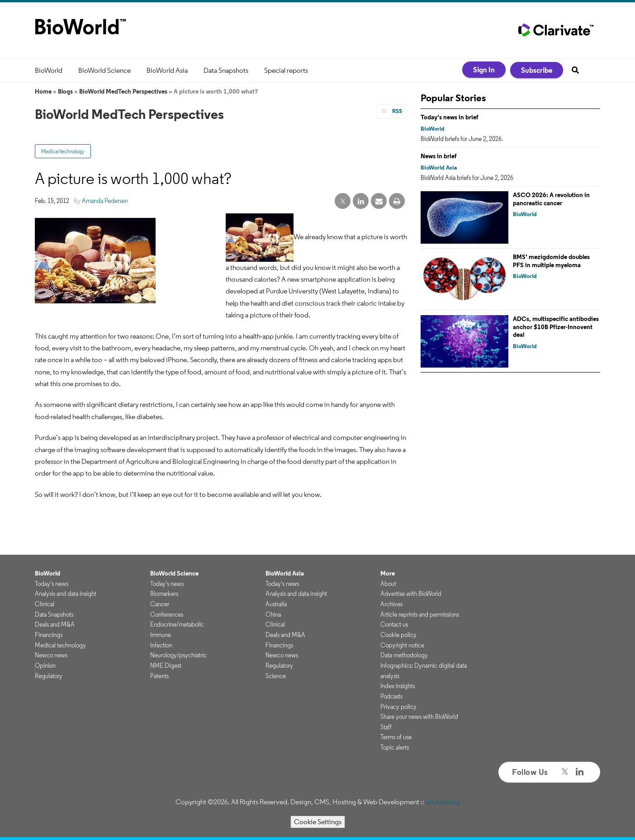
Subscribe (537, 70)
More (388, 573)
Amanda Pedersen (105, 201)
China (273, 614)
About (388, 584)
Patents (159, 676)
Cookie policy (398, 635)
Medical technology (63, 151)
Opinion (45, 665)
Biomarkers (164, 594)
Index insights (398, 686)
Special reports (286, 70)
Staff (386, 727)
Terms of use (396, 737)
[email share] (379, 201)
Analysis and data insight (66, 594)
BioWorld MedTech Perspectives (123, 91)
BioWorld (49, 70)
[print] (397, 201)
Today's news (52, 584)
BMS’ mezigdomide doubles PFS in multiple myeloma (551, 261)
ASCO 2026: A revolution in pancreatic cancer (551, 199)
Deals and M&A (55, 624)
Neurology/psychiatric (178, 655)
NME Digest (166, 665)
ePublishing (443, 802)
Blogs (65, 91)
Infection (161, 645)
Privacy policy (398, 707)
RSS (396, 111)
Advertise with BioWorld (411, 594)
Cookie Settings (318, 822)
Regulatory (49, 676)
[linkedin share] (361, 201)
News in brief (439, 156)
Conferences (167, 614)
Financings (49, 635)
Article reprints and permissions (420, 614)
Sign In (484, 70)
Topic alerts (395, 747)
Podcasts (391, 696)
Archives (391, 604)
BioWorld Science (104, 70)
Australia (276, 604)
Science (276, 676)
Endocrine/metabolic (177, 624)
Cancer (160, 604)
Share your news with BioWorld (419, 717)
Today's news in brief (450, 117)
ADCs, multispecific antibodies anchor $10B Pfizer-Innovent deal (556, 327)
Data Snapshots (226, 70)
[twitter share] (343, 201)
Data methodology (404, 655)
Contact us (394, 624)
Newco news (51, 655)
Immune (161, 635)
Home (43, 91)
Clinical (45, 604)
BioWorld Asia (167, 70)
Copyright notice (402, 645)
